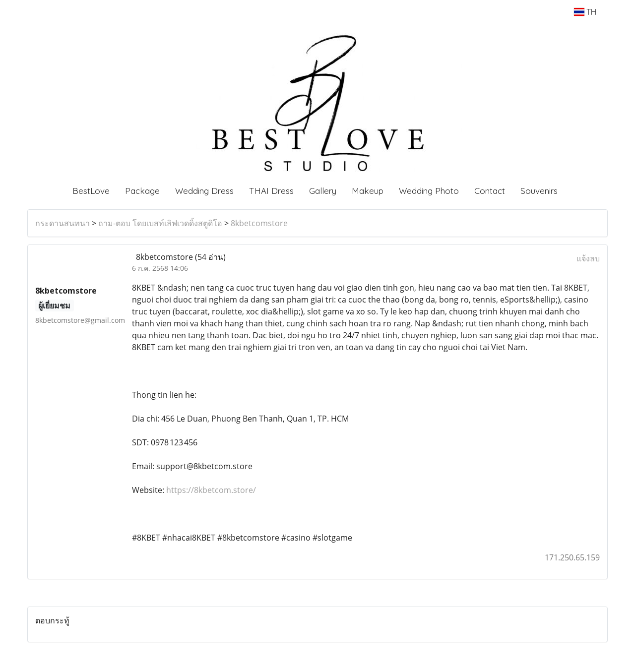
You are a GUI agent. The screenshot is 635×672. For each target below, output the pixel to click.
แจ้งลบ (588, 258)
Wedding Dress (204, 191)
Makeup (368, 191)
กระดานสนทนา (63, 223)
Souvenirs (539, 191)
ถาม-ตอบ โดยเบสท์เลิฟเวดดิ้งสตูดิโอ (160, 223)
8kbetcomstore (259, 223)
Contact (490, 191)
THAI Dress (271, 191)
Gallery (323, 191)
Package (142, 191)
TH (585, 12)
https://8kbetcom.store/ (211, 490)
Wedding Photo (429, 191)
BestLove (91, 191)
